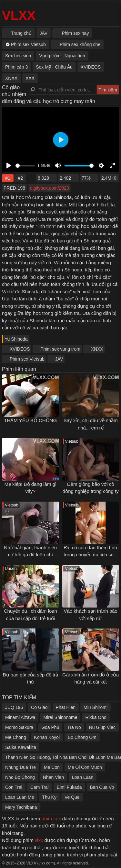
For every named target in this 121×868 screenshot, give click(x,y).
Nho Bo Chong (20, 777)
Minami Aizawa (20, 717)
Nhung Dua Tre (20, 767)
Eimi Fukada (69, 787)
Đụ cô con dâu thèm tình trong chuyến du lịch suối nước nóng (91, 555)
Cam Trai (40, 787)
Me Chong (16, 737)
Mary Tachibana (21, 807)
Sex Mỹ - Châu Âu (54, 67)
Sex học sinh (18, 56)
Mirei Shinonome (60, 717)
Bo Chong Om (82, 737)
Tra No (74, 727)
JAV (59, 359)
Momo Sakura (19, 727)
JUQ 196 (14, 707)
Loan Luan (83, 777)
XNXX (97, 349)
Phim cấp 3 (16, 67)
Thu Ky (49, 797)
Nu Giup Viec (102, 727)
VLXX (19, 15)
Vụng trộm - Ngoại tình (62, 56)
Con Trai (14, 787)
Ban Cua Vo (102, 787)
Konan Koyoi (47, 737)
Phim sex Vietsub (27, 359)
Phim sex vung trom (60, 349)
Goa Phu (50, 727)
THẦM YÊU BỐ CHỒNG (30, 420)
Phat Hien (66, 707)
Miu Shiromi (96, 707)
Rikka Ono (96, 717)
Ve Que (72, 797)
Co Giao (39, 707)
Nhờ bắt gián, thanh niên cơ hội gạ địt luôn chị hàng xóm (30, 555)
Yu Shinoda (16, 339)
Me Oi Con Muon (85, 767)
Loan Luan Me (20, 797)
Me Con (52, 767)
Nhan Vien (53, 777)
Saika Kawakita (21, 747)
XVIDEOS (20, 349)
